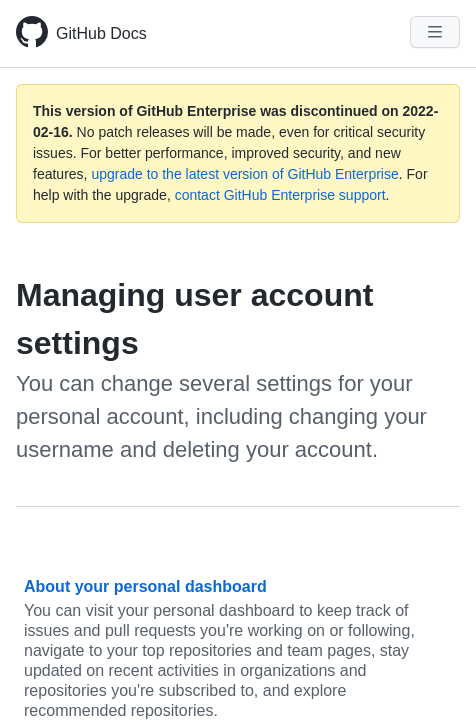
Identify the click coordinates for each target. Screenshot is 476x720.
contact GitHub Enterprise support (280, 195)
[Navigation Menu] (435, 32)
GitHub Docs (101, 33)
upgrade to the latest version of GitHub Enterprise (244, 174)
